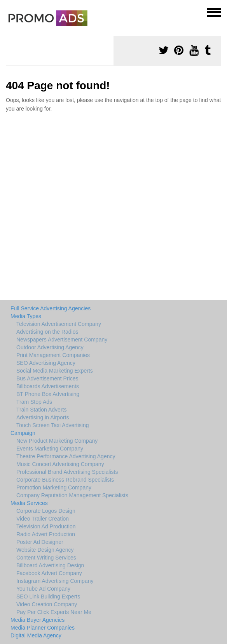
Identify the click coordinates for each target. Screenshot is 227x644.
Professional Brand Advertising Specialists (67, 472)
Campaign (23, 433)
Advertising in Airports (43, 417)
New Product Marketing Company (57, 441)
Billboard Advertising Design (50, 565)
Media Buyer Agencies (38, 620)
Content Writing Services (46, 558)
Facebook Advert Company (49, 573)
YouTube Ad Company (43, 589)
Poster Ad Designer (40, 542)
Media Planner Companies (43, 628)
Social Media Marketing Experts (55, 371)
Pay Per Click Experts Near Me (54, 612)
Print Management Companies (53, 355)
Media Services (29, 503)
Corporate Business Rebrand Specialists (65, 480)
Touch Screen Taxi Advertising (53, 425)
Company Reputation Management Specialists (72, 495)
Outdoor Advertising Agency (50, 347)
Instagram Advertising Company (55, 581)
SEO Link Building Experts (48, 596)
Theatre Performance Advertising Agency (66, 456)
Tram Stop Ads (34, 402)
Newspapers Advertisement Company (62, 340)
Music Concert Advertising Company (60, 464)
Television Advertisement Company (59, 324)
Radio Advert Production (46, 534)
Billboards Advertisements (48, 386)
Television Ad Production (46, 526)
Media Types (26, 316)
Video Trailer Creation (43, 519)
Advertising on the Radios (47, 332)
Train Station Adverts (41, 410)
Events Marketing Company (50, 449)
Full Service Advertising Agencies (51, 308)
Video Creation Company (47, 604)
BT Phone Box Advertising (48, 394)
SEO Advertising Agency (46, 363)
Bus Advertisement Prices (47, 378)
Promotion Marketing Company (54, 487)
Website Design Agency (45, 550)
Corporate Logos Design (46, 511)
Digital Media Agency (36, 635)
